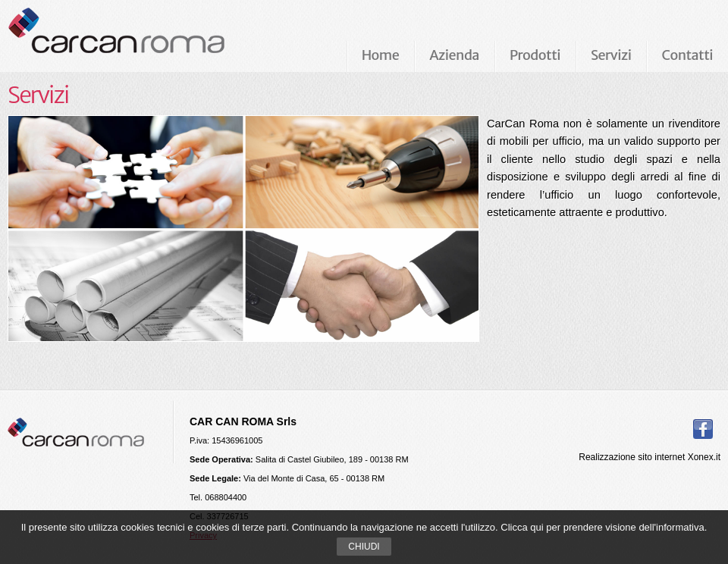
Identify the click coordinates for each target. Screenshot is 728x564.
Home (381, 55)
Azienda (454, 55)
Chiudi (364, 547)
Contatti (687, 55)
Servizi (611, 55)
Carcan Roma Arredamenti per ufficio (141, 36)
